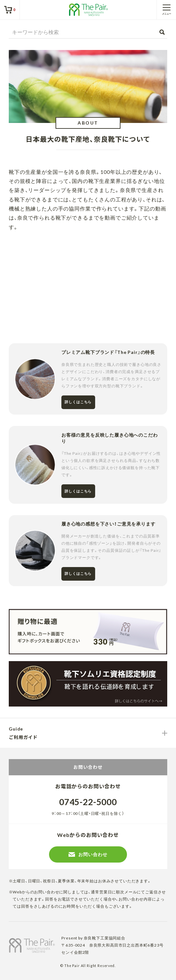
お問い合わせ (88, 854)
